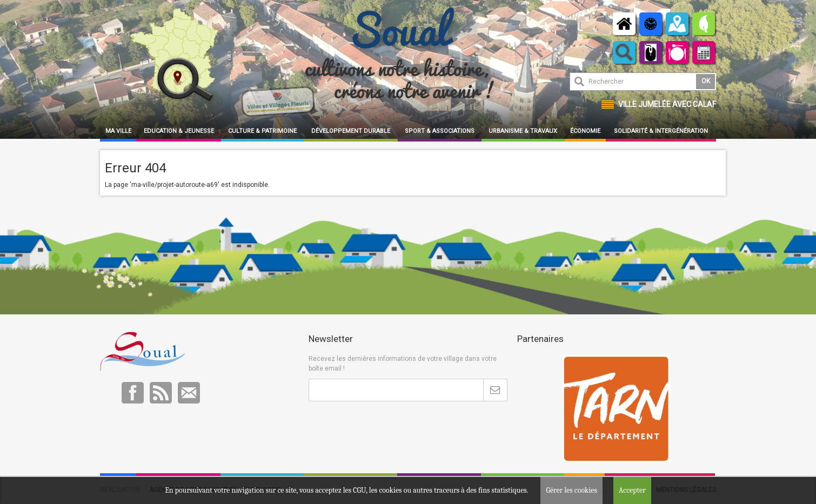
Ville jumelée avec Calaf (667, 104)
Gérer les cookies (571, 490)
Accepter (632, 490)
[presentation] (391, 428)
